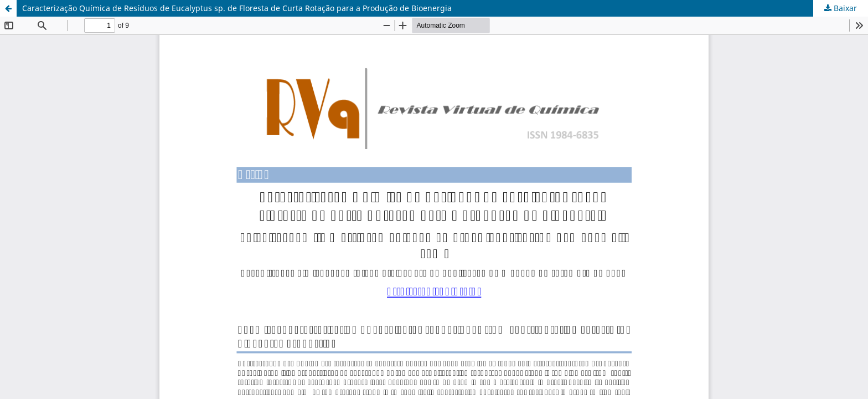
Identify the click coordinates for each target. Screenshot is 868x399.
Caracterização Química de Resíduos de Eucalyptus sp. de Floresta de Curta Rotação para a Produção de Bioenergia (237, 8)
